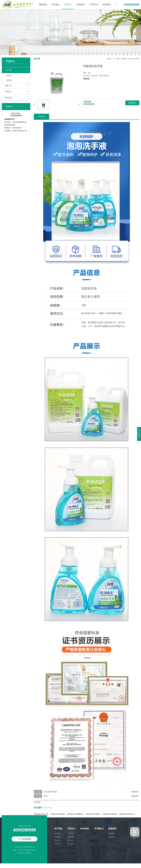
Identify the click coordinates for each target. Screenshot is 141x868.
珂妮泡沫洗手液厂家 (41, 814)
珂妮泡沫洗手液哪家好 (75, 814)
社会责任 (58, 840)
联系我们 (107, 5)
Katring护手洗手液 (50, 792)
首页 (118, 59)
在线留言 (112, 837)
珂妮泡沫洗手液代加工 (127, 814)
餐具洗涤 (8, 98)
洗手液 (9, 80)
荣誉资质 (58, 837)
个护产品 (8, 70)
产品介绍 (41, 116)
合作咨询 (24, 839)
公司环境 (58, 844)
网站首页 (43, 5)
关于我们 (55, 5)
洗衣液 (9, 76)
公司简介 (58, 833)
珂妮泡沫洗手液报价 (58, 814)
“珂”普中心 (94, 5)
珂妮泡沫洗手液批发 (93, 814)
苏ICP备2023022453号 (28, 850)
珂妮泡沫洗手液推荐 (110, 814)
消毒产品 (8, 86)
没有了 (46, 796)
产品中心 (68, 5)
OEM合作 (81, 5)
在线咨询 (132, 103)
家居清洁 (8, 92)
